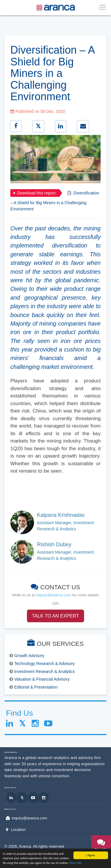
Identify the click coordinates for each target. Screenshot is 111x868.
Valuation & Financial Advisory (42, 679)
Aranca (25, 846)
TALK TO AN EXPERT (55, 616)
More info (76, 863)
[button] (101, 846)
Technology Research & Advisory (45, 664)
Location (18, 830)
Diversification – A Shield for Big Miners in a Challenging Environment (55, 201)
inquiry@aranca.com (53, 595)
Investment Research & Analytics (45, 671)
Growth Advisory (29, 656)
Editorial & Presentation (36, 687)
